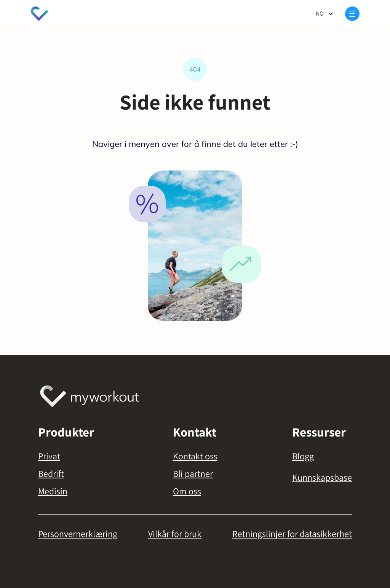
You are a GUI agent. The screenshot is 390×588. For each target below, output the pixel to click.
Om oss (187, 491)
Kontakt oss (195, 456)
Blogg (303, 456)
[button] (325, 14)
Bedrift (51, 473)
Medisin (53, 491)
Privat (49, 456)
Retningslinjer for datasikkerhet (292, 534)
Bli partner (193, 473)
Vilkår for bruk (175, 534)
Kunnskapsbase (322, 477)
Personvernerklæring (78, 534)
